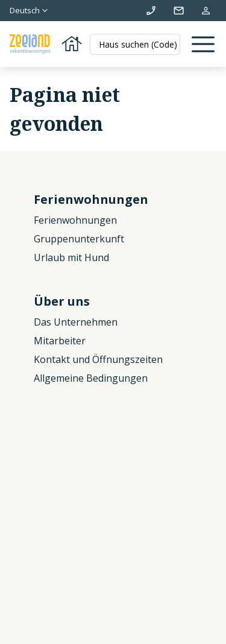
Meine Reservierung (206, 11)
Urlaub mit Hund (71, 257)
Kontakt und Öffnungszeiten (98, 359)
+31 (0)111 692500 (151, 11)
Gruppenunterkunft (79, 239)
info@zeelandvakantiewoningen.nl (179, 11)
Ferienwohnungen (75, 220)
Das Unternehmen (76, 322)
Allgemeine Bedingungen (91, 378)
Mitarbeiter (60, 341)
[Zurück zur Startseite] (47, 44)
